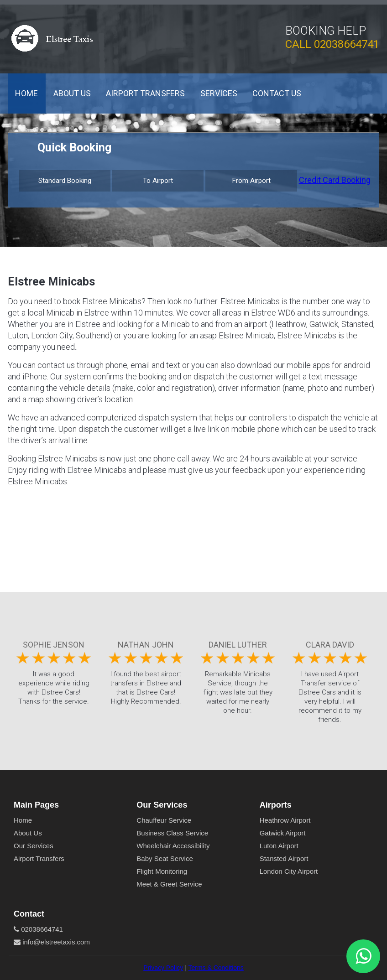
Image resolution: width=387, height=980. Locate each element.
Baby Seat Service (165, 858)
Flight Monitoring (162, 871)
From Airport (251, 181)
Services (219, 93)
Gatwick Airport (283, 833)
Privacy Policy (163, 968)
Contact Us (277, 93)
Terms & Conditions (216, 968)
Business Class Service (172, 833)
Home (26, 93)
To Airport (158, 181)
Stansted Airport (284, 858)
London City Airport (289, 871)
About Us (72, 93)
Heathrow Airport (285, 820)
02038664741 (347, 44)
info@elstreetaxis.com (52, 942)
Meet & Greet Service (169, 884)
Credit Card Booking (335, 180)
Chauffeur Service (164, 820)
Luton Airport (279, 846)
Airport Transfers (145, 93)
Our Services (34, 846)
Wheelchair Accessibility (173, 846)
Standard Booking (65, 181)
